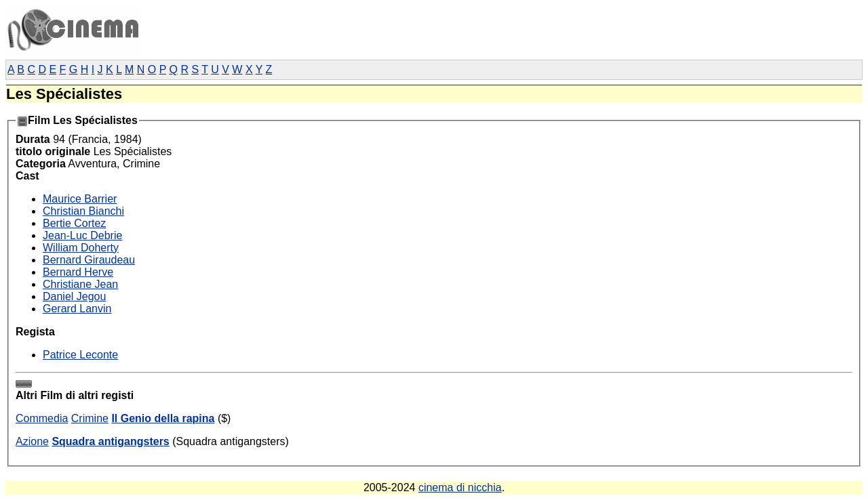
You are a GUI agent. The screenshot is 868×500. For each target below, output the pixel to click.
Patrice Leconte (80, 355)
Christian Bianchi (83, 211)
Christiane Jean (80, 284)
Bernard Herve (78, 272)
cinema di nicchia (460, 487)
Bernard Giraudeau (89, 260)
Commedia (42, 418)
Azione (32, 441)
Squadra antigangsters (110, 441)
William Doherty (81, 248)
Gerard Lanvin (77, 309)
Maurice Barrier (80, 199)
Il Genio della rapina (163, 418)
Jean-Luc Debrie (82, 235)
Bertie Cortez (74, 223)
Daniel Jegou (74, 296)
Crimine (90, 418)
